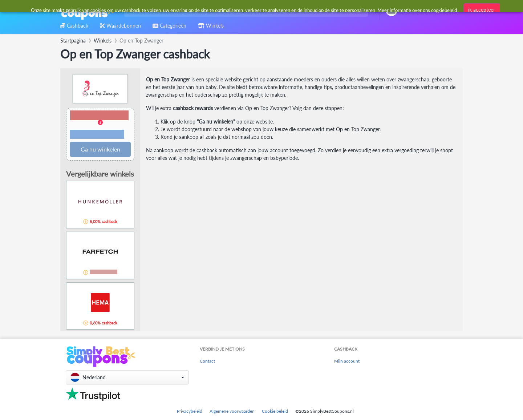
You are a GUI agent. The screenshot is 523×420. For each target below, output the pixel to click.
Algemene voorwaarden (232, 411)
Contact (207, 361)
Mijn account (347, 361)
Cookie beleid (275, 411)
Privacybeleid (190, 411)
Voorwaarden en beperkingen (97, 134)
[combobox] (245, 10)
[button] (100, 125)
